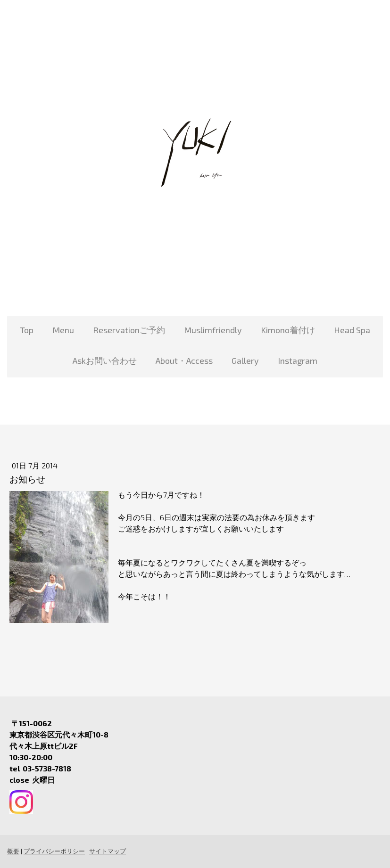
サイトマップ (108, 851)
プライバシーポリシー (54, 851)
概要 (13, 851)
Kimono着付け (288, 330)
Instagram (298, 360)
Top (27, 330)
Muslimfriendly (213, 330)
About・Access (184, 360)
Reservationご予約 (129, 330)
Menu (63, 330)
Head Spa (352, 330)
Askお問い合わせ (105, 360)
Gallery (245, 360)
